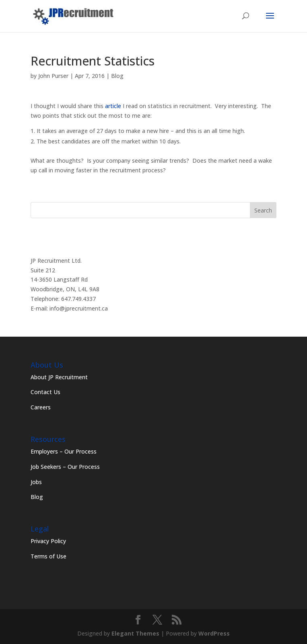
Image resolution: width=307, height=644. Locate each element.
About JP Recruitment (59, 377)
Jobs (36, 482)
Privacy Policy (48, 541)
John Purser (53, 76)
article (113, 106)
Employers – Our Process (64, 451)
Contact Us (45, 392)
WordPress (214, 633)
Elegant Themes (135, 633)
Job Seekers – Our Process (65, 467)
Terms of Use (48, 556)
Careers (41, 407)
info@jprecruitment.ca (79, 308)
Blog (117, 76)
